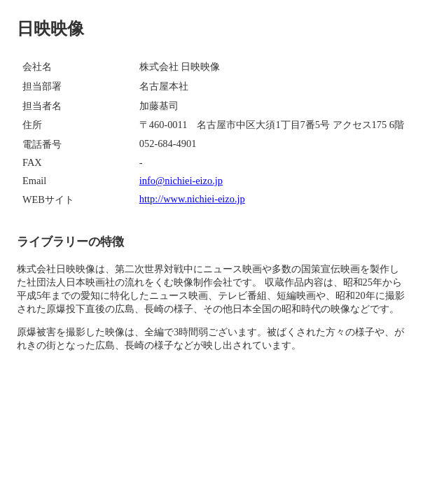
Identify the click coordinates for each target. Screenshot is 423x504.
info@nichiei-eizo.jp (181, 181)
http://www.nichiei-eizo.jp (192, 199)
